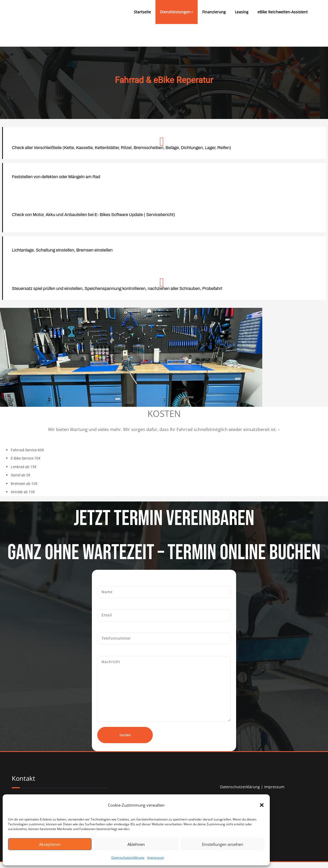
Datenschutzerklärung (128, 857)
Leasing (242, 12)
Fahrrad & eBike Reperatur (164, 80)
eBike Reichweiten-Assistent (283, 12)
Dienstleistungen (177, 12)
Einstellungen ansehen (222, 844)
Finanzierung (214, 12)
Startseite (142, 12)
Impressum (156, 857)
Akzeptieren (50, 844)
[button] (262, 805)
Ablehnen (136, 844)
